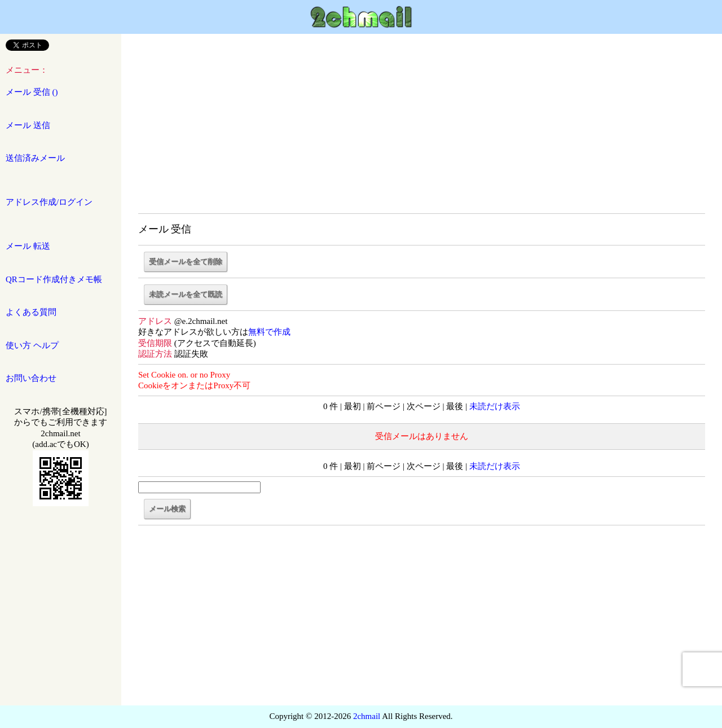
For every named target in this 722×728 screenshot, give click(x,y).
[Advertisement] (422, 130)
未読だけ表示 (495, 406)
